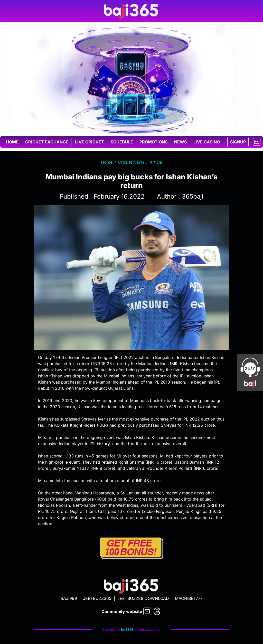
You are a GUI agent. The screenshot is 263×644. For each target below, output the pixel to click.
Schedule (122, 142)
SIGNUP (238, 142)
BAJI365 (127, 630)
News (180, 142)
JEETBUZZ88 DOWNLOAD (143, 598)
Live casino (207, 142)
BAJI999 (69, 598)
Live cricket (90, 142)
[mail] (257, 141)
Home (12, 142)
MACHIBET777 (189, 598)
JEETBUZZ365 (97, 598)
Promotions (153, 142)
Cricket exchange (47, 142)
